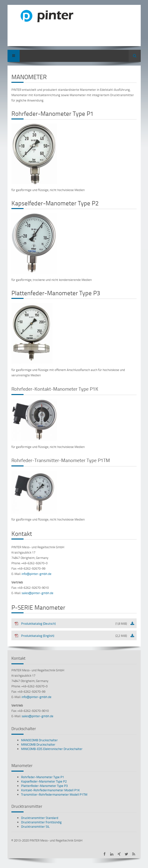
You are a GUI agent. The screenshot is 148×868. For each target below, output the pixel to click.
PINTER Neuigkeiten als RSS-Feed (134, 854)
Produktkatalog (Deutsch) (71, 624)
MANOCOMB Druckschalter (39, 740)
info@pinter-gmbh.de (37, 574)
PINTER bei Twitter (126, 854)
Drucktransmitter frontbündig (41, 822)
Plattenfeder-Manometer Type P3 (44, 786)
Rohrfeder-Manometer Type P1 (43, 777)
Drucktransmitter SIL (35, 826)
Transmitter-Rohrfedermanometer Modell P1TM (54, 794)
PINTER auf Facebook (104, 854)
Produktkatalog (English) (71, 636)
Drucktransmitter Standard (40, 818)
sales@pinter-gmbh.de (37, 593)
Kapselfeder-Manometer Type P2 (44, 781)
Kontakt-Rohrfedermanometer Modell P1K (50, 790)
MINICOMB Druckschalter (38, 744)
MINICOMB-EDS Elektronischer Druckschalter (52, 749)
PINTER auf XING (119, 854)
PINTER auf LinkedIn (112, 854)
